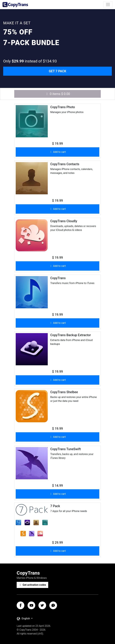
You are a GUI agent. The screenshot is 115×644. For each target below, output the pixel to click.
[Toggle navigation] (108, 5)
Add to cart (58, 152)
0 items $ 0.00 (57, 94)
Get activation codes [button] (32, 585)
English (24, 619)
